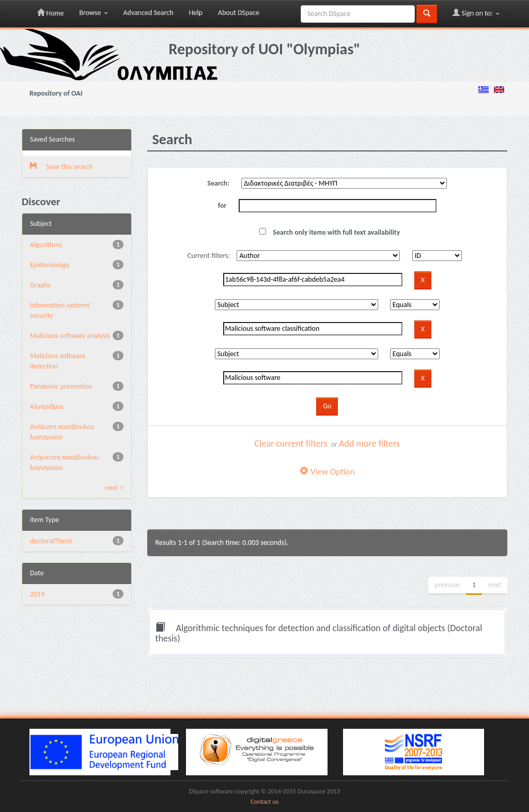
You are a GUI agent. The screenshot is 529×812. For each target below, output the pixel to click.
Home (50, 13)
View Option (327, 472)
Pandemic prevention (61, 386)
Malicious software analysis (70, 336)
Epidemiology (50, 265)
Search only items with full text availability (330, 232)
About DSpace (239, 13)
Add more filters (369, 443)
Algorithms (46, 245)
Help (196, 13)
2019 (37, 594)
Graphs (40, 285)
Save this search (61, 167)
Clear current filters (291, 443)
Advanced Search (149, 13)
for (222, 205)
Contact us (264, 801)
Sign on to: (476, 13)
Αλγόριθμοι (47, 407)
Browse (93, 13)
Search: (218, 183)
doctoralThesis (51, 541)
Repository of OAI (56, 93)
